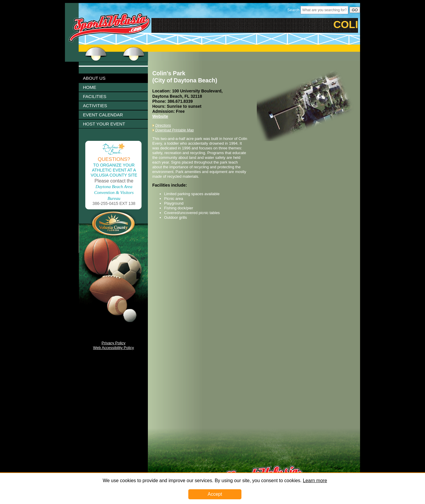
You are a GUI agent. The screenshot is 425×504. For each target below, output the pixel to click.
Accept (215, 494)
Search (294, 10)
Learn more (315, 481)
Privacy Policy (113, 343)
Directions (163, 125)
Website (160, 116)
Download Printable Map (175, 130)
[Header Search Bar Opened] (324, 10)
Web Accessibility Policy (113, 348)
